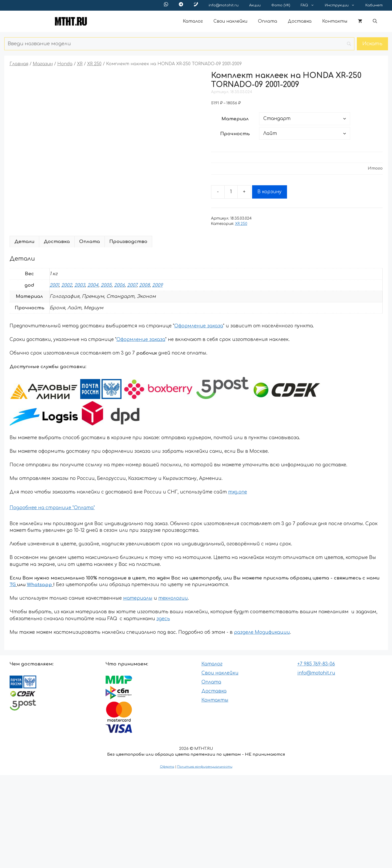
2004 (93, 285)
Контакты (335, 21)
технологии (173, 598)
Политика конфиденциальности (205, 767)
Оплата (268, 21)
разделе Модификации (262, 632)
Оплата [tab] (90, 242)
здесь (163, 619)
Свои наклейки (230, 21)
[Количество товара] (231, 192)
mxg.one (238, 492)
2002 (67, 285)
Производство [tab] (128, 242)
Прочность (235, 134)
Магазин (43, 64)
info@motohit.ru (224, 5)
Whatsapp (39, 585)
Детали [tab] (24, 242)
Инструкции (342, 5)
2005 (106, 285)
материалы (138, 598)
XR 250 (94, 64)
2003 (80, 285)
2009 (157, 285)
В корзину (270, 192)
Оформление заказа (199, 326)
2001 (54, 285)
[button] (375, 21)
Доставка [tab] (57, 242)
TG (13, 585)
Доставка (300, 21)
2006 (119, 285)
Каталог (193, 21)
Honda (65, 64)
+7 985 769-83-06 (316, 664)
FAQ (310, 5)
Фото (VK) (281, 5)
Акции (255, 5)
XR (80, 64)
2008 (144, 285)
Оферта (167, 767)
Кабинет (374, 5)
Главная (19, 64)
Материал (235, 119)
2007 (132, 285)
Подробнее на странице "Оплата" (52, 508)
